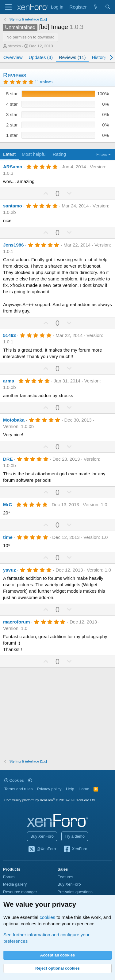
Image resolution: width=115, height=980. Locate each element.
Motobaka (14, 420)
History (99, 57)
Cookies (14, 780)
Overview (13, 57)
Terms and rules (18, 789)
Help (70, 789)
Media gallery (15, 884)
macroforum (17, 622)
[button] (30, 780)
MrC (8, 505)
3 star (12, 114)
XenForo (75, 849)
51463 (10, 335)
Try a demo (75, 836)
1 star (12, 135)
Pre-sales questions (75, 892)
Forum (9, 877)
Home (84, 789)
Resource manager (20, 892)
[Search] (108, 7)
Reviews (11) (72, 57)
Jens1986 (13, 245)
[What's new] (96, 7)
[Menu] (8, 7)
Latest (9, 154)
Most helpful (34, 154)
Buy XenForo (42, 836)
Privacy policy (49, 789)
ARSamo (13, 167)
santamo (13, 206)
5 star (12, 94)
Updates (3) (41, 57)
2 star (12, 125)
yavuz (10, 570)
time (8, 537)
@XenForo (42, 849)
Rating (59, 154)
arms (9, 381)
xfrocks (15, 46)
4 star (12, 104)
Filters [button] (102, 154)
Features (65, 877)
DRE (8, 459)
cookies (47, 917)
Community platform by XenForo (50, 800)
